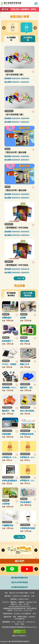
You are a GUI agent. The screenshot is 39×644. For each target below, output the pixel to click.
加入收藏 (33, 72)
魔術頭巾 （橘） (9, 411)
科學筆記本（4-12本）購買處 (28, 457)
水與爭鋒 (6, 504)
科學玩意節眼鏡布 (10, 481)
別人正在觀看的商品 (28, 294)
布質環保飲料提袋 (28, 528)
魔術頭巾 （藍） (27, 387)
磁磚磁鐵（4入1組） (9, 387)
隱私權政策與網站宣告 (20, 578)
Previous (4, 28)
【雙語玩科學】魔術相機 (15, 152)
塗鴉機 (23, 318)
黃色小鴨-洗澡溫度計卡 (28, 411)
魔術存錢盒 (25, 341)
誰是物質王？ (8, 341)
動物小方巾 (25, 364)
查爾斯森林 (7, 318)
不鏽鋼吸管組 (8, 525)
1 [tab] (20, 11)
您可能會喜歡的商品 (11, 294)
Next (35, 28)
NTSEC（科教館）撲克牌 (10, 364)
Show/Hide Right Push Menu (36, 4)
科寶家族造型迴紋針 (28, 434)
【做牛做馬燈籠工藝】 (14, 75)
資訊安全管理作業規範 (20, 582)
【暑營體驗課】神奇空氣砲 (16, 228)
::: (1, 12)
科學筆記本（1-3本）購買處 (9, 457)
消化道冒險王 (26, 502)
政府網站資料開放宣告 (20, 587)
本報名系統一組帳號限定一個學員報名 (24, 10)
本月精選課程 (11, 39)
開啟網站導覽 (19, 574)
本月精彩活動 (28, 39)
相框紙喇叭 (7, 434)
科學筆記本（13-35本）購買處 (28, 480)
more (20, 278)
